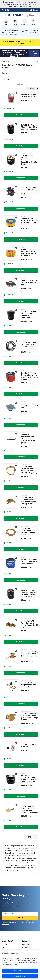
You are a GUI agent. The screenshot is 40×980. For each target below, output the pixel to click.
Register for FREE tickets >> (34, 53)
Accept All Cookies (20, 971)
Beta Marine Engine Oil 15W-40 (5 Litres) (30, 95)
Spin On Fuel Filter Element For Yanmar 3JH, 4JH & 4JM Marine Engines (29, 376)
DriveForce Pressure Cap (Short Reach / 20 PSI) (30, 406)
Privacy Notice (31, 921)
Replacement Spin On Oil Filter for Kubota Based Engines (30, 561)
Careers (4, 947)
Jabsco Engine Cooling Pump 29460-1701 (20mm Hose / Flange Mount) (30, 655)
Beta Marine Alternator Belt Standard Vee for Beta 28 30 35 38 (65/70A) (28, 439)
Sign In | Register (32, 10)
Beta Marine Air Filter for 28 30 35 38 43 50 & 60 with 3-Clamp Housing (30, 222)
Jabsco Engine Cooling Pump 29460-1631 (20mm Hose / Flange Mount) (30, 717)
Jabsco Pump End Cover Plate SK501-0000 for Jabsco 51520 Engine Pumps (29, 809)
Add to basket (21, 115)
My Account (25, 22)
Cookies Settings (20, 976)
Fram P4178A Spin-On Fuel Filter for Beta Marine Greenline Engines (29, 314)
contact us (15, 856)
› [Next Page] (36, 837)
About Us (5, 944)
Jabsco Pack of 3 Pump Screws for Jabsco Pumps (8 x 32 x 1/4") (29, 624)
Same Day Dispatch (31, 31)
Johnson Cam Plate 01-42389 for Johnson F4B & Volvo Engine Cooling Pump (30, 501)
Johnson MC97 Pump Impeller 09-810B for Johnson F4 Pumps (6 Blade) (29, 191)
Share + (37, 62)
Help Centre (26, 948)
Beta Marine (6, 62)
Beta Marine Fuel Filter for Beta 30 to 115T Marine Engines (29, 127)
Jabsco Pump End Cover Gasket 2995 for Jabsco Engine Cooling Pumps (29, 531)
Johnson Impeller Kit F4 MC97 (29, 745)
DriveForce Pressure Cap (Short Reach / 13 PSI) (30, 282)
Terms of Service (5, 924)
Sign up (20, 918)
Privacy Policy (30, 922)
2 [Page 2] (33, 837)
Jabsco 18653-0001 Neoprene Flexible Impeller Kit (29, 685)
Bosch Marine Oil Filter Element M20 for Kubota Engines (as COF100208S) (29, 593)
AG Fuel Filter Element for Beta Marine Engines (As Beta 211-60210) (29, 778)
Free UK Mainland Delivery (12, 32)
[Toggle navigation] (6, 22)
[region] (20, 965)
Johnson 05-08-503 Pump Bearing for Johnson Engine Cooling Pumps (29, 345)
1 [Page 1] (29, 837)
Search (15, 22)
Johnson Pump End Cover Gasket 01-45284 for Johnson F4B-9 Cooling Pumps (30, 470)
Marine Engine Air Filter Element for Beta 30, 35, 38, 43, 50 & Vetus (29, 253)
